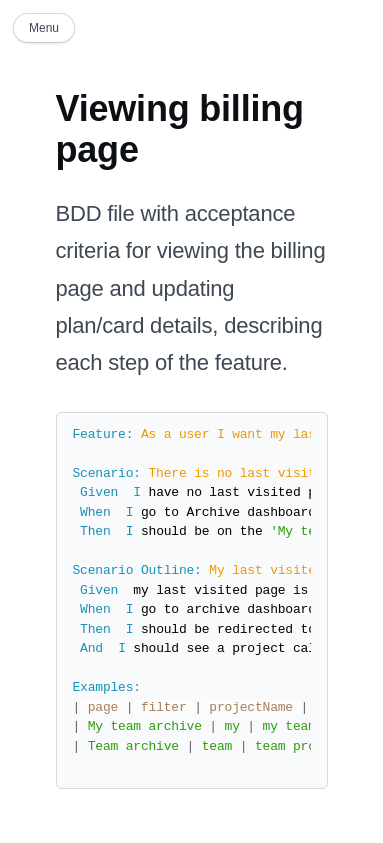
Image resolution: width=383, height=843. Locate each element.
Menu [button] (44, 28)
